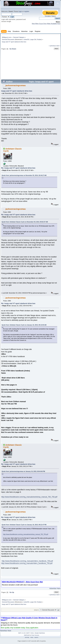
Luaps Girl (33, 39)
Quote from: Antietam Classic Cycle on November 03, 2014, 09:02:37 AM (25, 222)
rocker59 (26, 39)
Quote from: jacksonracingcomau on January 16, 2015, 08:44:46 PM (23, 471)
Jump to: (36, 610)
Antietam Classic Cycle (12, 150)
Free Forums (35, 635)
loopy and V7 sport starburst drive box (17, 91)
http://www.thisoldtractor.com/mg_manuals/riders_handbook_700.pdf (27, 561)
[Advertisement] (31, 66)
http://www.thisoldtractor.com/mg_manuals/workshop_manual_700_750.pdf (29, 497)
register (27, 11)
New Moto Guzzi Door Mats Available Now (46, 24)
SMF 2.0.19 (22, 633)
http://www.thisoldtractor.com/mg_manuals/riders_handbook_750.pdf (27, 563)
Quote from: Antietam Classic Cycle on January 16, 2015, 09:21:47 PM (24, 525)
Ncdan (39, 39)
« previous (52, 46)
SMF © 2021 (30, 633)
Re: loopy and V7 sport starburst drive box (18, 168)
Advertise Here (55, 589)
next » (58, 46)
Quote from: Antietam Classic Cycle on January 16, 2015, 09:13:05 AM (24, 325)
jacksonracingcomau (16, 85)
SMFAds (27, 635)
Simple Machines (40, 633)
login (20, 11)
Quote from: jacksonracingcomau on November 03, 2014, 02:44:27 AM (24, 175)
